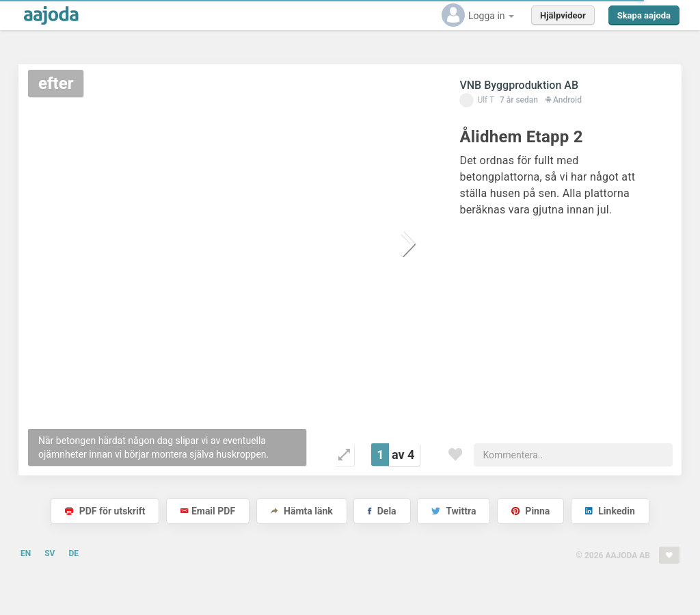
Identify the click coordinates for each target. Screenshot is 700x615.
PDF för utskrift (105, 511)
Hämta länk (302, 511)
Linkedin (610, 511)
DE (73, 553)
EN (26, 553)
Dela (382, 511)
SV (50, 553)
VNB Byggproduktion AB (519, 85)
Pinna (530, 511)
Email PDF (208, 511)
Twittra (454, 511)
